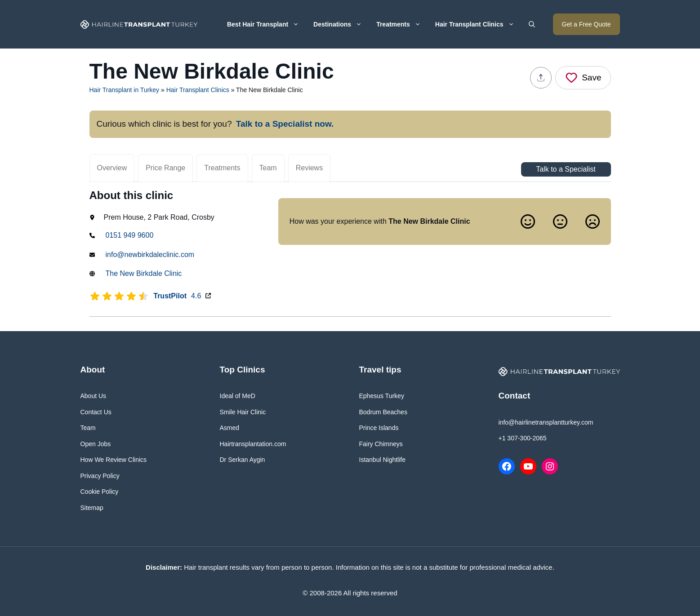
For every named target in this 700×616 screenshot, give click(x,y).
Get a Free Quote (586, 24)
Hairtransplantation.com (253, 444)
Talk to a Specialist (566, 170)
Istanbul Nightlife (383, 460)
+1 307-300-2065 (523, 438)
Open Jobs (96, 444)
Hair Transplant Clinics (478, 24)
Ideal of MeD (238, 396)
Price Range (165, 168)
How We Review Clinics (114, 460)
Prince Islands (379, 428)
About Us (94, 396)
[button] (532, 24)
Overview (112, 168)
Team (268, 168)
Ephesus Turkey (382, 396)
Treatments (402, 24)
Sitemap (92, 508)
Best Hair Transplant (267, 24)
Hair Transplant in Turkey (125, 90)
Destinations (341, 24)
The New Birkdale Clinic (144, 273)
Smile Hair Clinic (243, 412)
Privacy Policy (100, 476)
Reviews (309, 168)
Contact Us (96, 412)
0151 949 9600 (130, 235)
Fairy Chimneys (381, 444)
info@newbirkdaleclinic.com (150, 255)
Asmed (230, 428)
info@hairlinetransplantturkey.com (546, 422)
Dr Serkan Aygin (243, 460)
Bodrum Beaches (383, 412)
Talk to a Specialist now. (285, 124)
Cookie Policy (100, 492)
